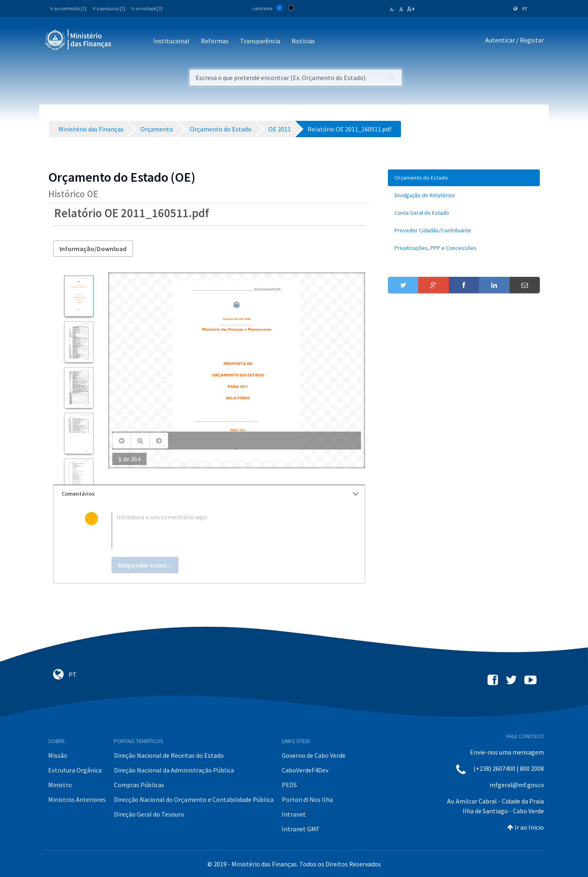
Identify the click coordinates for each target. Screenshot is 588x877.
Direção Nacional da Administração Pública (174, 770)
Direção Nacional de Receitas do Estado (169, 755)
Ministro (60, 785)
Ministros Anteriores (77, 799)
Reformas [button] (215, 41)
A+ (411, 9)
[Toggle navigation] (124, 41)
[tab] (209, 494)
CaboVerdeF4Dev (305, 770)
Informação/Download (93, 249)
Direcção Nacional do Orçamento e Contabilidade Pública (194, 799)
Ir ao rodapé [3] (147, 8)
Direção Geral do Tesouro (149, 814)
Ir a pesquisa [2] (109, 8)
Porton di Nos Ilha (307, 799)
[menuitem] (464, 178)
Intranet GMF (301, 829)
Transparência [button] (260, 41)
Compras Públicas (139, 785)
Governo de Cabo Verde (314, 755)
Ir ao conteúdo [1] (68, 8)
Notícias (303, 41)
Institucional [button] (171, 41)
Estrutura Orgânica (75, 770)
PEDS (289, 785)
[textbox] (222, 530)
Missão (58, 755)
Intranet (294, 814)
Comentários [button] (210, 494)
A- (393, 9)
